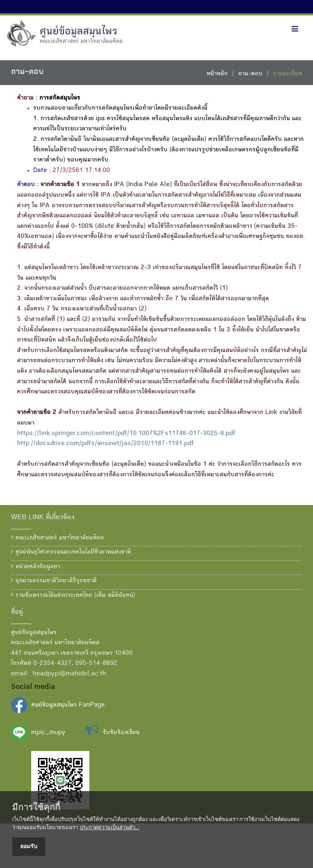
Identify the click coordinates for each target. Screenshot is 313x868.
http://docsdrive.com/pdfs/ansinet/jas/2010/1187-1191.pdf (105, 444)
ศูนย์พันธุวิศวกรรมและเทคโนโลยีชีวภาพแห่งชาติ (71, 552)
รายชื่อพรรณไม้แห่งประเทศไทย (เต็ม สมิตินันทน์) (73, 595)
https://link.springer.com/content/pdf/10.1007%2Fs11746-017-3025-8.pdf (126, 434)
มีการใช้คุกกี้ (36, 807)
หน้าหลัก (217, 74)
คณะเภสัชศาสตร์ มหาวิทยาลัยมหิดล (57, 538)
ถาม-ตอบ (250, 74)
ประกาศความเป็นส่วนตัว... (110, 827)
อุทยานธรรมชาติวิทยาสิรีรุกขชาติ (54, 581)
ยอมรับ (29, 846)
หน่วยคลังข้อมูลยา (36, 567)
